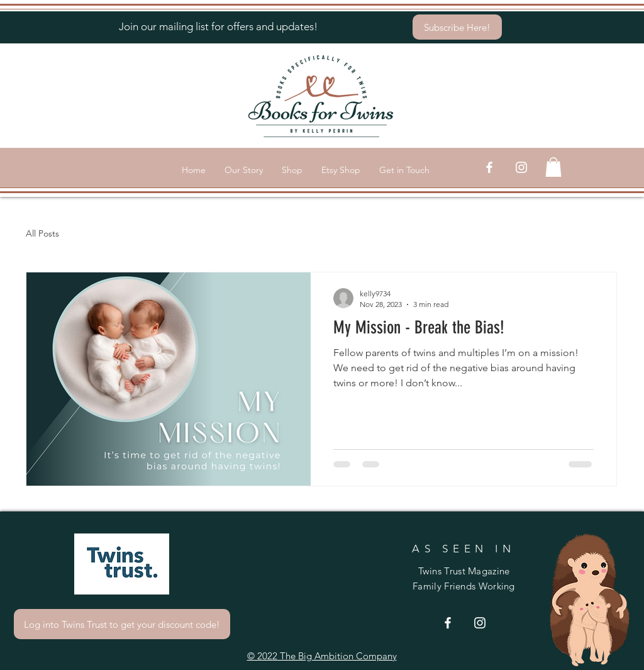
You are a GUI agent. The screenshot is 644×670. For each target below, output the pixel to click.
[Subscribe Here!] (457, 27)
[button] (553, 167)
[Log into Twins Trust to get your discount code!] (122, 624)
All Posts (42, 233)
